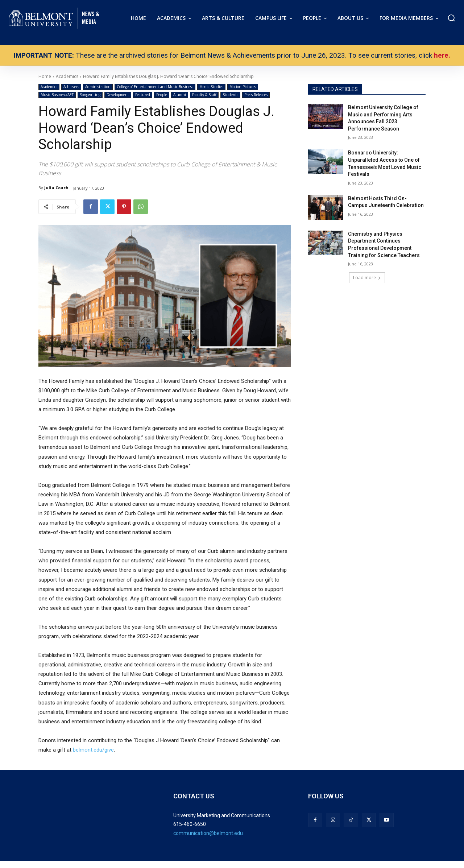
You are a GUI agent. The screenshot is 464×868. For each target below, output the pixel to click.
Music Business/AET (57, 95)
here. (442, 55)
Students (230, 95)
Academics (49, 87)
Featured (143, 95)
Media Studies (211, 87)
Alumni (180, 95)
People (162, 95)
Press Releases (256, 95)
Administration (98, 87)
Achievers (71, 87)
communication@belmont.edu (208, 833)
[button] (451, 18)
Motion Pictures (243, 87)
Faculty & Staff (204, 95)
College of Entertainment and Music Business (155, 87)
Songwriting (90, 95)
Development (118, 95)
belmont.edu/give (93, 750)
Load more (367, 278)
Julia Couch (56, 188)
